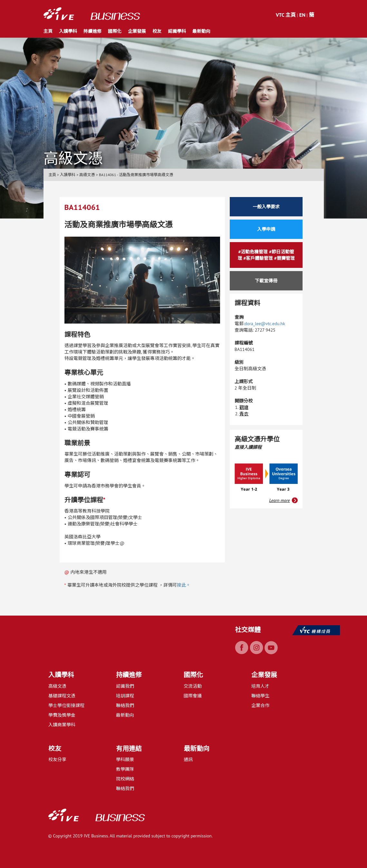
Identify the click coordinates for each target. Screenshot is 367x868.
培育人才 (260, 686)
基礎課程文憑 (62, 696)
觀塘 (244, 407)
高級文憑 (57, 686)
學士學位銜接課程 (66, 705)
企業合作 (260, 705)
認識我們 (125, 686)
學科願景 (125, 759)
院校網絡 (125, 779)
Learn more (279, 500)
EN (302, 15)
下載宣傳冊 (266, 281)
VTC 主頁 (286, 15)
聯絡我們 (125, 705)
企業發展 (137, 31)
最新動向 (201, 31)
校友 (157, 31)
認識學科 (177, 31)
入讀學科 (68, 31)
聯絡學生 (260, 696)
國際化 (115, 31)
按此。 (184, 585)
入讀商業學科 (62, 725)
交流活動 (193, 686)
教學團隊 (125, 769)
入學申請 (266, 229)
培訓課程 (125, 696)
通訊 (188, 759)
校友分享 (57, 759)
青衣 (244, 414)
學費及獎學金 (62, 715)
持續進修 (92, 31)
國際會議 (193, 696)
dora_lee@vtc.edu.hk (265, 324)
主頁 (48, 31)
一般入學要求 (266, 207)
